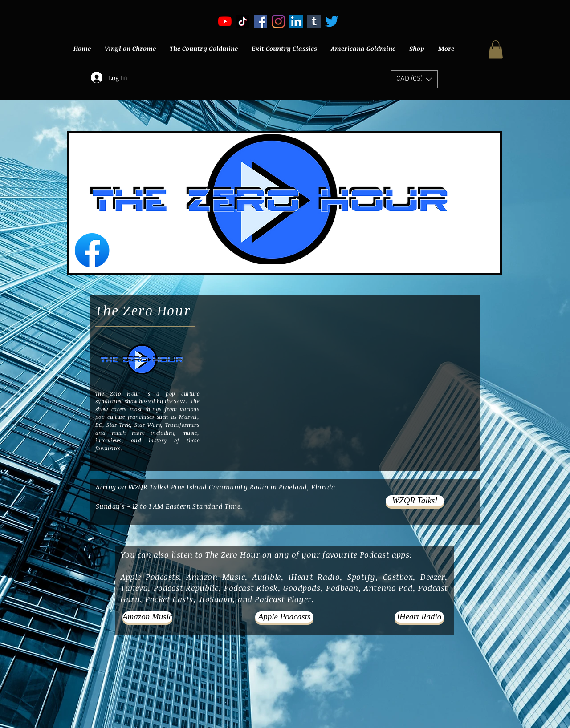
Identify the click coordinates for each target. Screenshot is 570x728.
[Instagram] (278, 21)
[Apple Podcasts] (284, 617)
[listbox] (414, 79)
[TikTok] (243, 21)
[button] (496, 50)
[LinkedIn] (296, 21)
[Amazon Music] (147, 617)
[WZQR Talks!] (415, 501)
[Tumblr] (314, 21)
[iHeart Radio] (419, 617)
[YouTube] (225, 21)
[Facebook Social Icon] (261, 21)
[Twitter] (332, 21)
